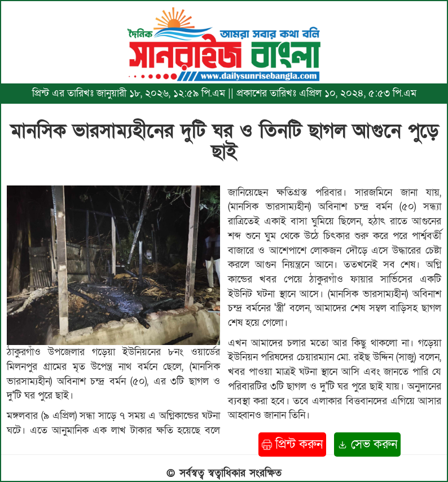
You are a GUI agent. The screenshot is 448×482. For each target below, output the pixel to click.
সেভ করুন (367, 445)
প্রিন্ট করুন (292, 445)
